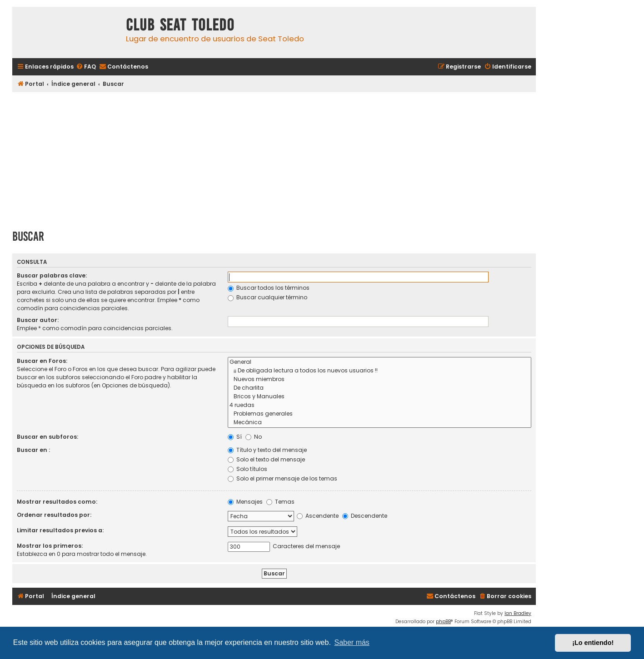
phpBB (443, 622)
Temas (280, 502)
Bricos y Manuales (379, 397)
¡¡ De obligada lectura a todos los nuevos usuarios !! (379, 371)
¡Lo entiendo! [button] (593, 643)
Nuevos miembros (379, 379)
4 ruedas (379, 405)
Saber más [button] (352, 642)
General (379, 362)
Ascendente (318, 516)
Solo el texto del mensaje (266, 459)
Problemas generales (379, 414)
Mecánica (379, 423)
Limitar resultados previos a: (60, 530)
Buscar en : (33, 450)
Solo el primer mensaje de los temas (282, 478)
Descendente (365, 516)
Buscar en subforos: (47, 437)
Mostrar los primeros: (50, 546)
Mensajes (245, 502)
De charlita (379, 388)
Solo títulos (247, 469)
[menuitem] (86, 67)
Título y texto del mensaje (267, 450)
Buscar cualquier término (267, 297)
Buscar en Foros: (42, 361)
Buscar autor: (38, 320)
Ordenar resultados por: (54, 515)
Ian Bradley (518, 613)
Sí (235, 437)
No (254, 437)
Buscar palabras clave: (52, 275)
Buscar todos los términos (269, 288)
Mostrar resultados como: (57, 502)
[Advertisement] (274, 158)
